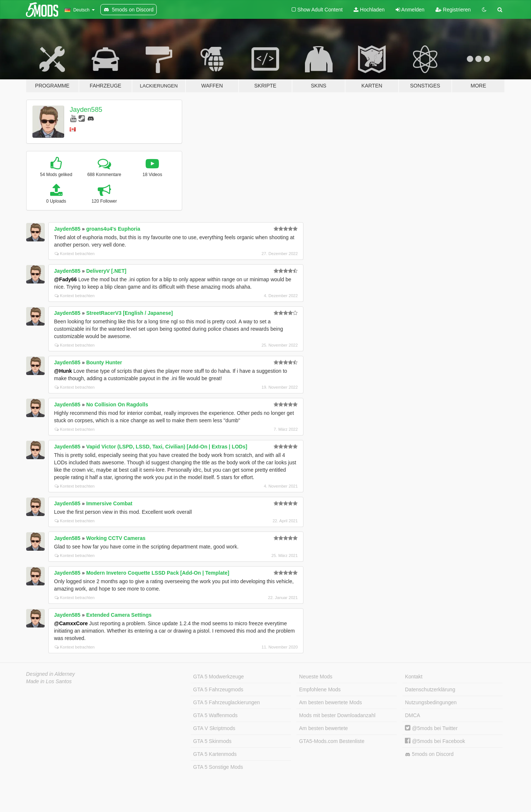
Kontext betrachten (75, 254)
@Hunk (63, 371)
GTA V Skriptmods (214, 728)
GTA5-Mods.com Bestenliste (332, 741)
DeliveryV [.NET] (106, 271)
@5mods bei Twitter (431, 728)
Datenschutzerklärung (430, 689)
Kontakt (414, 677)
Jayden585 (86, 110)
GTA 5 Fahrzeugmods (218, 689)
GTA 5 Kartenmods (215, 754)
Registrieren (453, 10)
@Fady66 (66, 279)
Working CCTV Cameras (116, 538)
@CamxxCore (71, 623)
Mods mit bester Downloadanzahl (337, 715)
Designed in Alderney (51, 674)
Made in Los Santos (49, 681)
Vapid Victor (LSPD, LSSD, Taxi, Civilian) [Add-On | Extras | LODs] (167, 447)
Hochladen (369, 10)
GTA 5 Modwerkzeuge (218, 677)
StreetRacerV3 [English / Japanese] (130, 313)
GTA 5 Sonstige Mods (218, 767)
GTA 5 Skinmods (212, 741)
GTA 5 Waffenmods (215, 715)
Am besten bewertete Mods (330, 702)
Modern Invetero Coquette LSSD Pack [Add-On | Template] (158, 573)
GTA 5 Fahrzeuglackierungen (227, 702)
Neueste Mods (316, 677)
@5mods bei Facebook (435, 741)
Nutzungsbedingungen (431, 702)
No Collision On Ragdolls (117, 405)
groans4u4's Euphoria (113, 229)
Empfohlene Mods (320, 689)
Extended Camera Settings (119, 615)
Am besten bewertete (323, 728)
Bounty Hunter (104, 362)
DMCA (412, 715)
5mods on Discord (429, 754)
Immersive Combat (109, 503)
